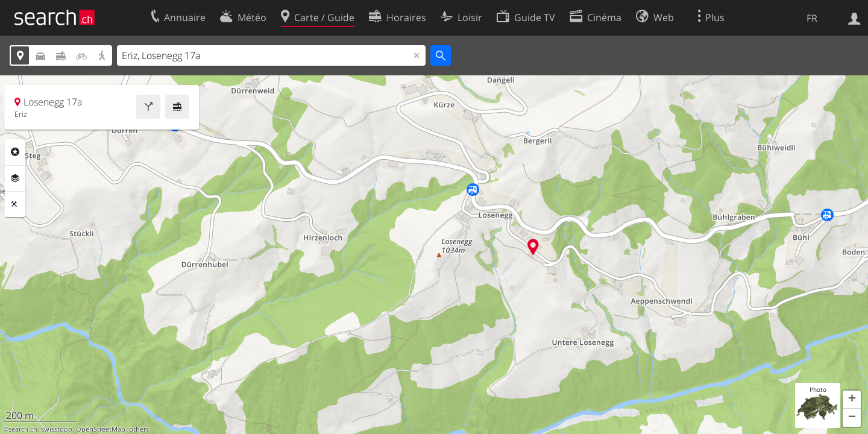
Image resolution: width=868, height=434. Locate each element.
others (139, 429)
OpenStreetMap (101, 429)
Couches (15, 178)
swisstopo (57, 429)
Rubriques (15, 152)
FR (812, 18)
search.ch (23, 429)
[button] (852, 400)
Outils (15, 204)
